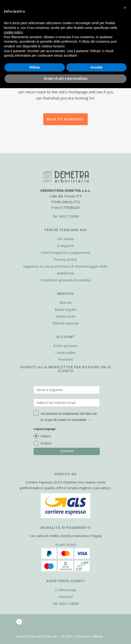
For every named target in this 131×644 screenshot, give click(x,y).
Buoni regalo (66, 309)
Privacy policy (65, 259)
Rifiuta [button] (35, 67)
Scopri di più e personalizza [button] (65, 78)
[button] (125, 8)
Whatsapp (65, 590)
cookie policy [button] (13, 32)
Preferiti (66, 359)
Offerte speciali (65, 323)
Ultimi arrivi (65, 316)
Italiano (46, 436)
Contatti (66, 597)
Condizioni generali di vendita (65, 280)
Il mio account (65, 346)
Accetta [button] (96, 67)
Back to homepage (65, 119)
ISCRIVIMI (67, 451)
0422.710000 (69, 216)
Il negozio (65, 246)
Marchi (66, 303)
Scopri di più (66, 545)
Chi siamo (65, 239)
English (46, 443)
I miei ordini (65, 353)
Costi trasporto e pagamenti (65, 253)
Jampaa (97, 637)
